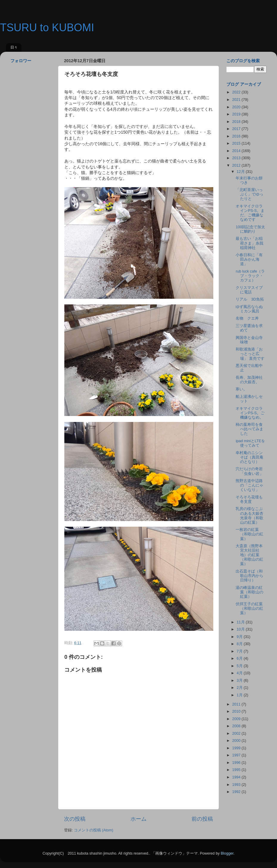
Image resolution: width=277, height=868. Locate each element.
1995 (237, 770)
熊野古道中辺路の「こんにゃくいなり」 (249, 485)
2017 (237, 129)
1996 (237, 763)
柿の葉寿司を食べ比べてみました (249, 429)
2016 (237, 136)
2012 (237, 165)
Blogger (227, 853)
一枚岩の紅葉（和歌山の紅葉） (249, 534)
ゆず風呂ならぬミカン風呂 (249, 309)
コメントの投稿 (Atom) (94, 830)
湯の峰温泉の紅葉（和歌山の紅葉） (249, 592)
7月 (240, 651)
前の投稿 (202, 819)
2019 (237, 114)
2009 (237, 719)
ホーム (138, 819)
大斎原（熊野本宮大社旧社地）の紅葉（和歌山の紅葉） (249, 555)
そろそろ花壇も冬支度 (249, 499)
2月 (240, 688)
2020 (237, 107)
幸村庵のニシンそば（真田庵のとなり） (249, 457)
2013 (237, 158)
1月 (240, 695)
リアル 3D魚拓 (250, 299)
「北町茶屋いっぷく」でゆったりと (249, 194)
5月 (240, 666)
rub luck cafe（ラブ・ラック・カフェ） (250, 276)
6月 (240, 659)
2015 (237, 143)
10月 (241, 629)
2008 (237, 726)
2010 (237, 711)
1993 (237, 785)
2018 (237, 122)
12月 (241, 172)
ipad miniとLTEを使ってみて (250, 443)
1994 (237, 777)
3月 (240, 681)
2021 (237, 100)
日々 (14, 47)
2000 (237, 741)
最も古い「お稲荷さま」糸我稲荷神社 (249, 243)
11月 (241, 622)
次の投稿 (75, 819)
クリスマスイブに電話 (249, 290)
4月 (240, 673)
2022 (237, 92)
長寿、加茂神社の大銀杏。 (249, 380)
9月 (240, 637)
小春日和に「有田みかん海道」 (249, 259)
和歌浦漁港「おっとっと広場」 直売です (250, 354)
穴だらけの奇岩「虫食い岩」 (249, 471)
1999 (237, 748)
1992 (237, 792)
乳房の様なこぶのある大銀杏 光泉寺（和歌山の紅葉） (251, 516)
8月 (240, 644)
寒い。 (241, 389)
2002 (237, 734)
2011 (237, 704)
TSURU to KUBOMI (47, 28)
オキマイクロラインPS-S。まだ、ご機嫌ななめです (250, 213)
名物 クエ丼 (247, 318)
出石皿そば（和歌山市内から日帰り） (249, 576)
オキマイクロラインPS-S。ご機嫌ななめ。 (250, 413)
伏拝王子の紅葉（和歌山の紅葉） (249, 609)
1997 (237, 755)
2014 (237, 151)
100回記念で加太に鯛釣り (250, 229)
